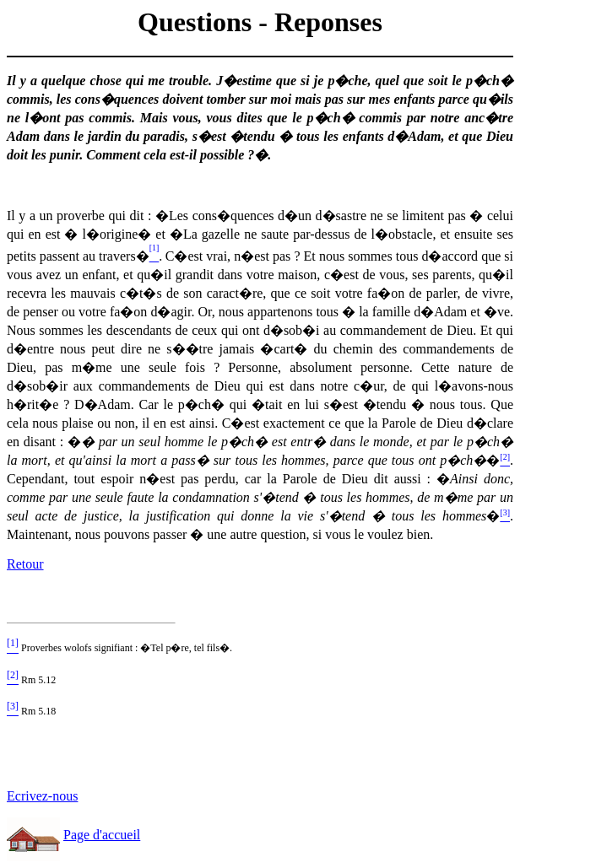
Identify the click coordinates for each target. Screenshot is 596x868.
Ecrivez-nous (42, 796)
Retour (25, 564)
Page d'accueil (102, 835)
